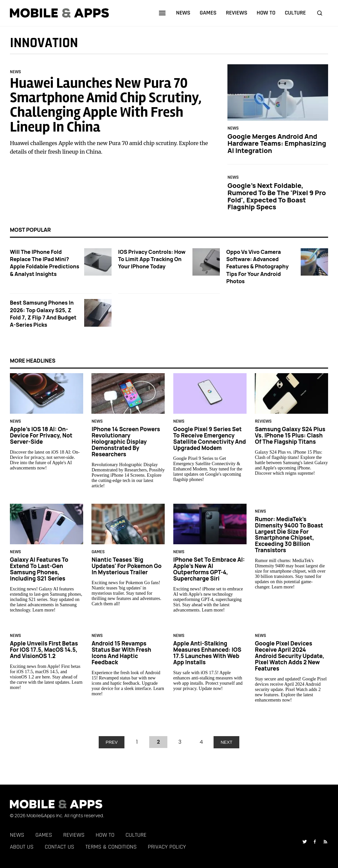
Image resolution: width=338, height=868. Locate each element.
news (183, 13)
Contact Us (59, 847)
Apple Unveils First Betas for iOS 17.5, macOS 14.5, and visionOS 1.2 (44, 650)
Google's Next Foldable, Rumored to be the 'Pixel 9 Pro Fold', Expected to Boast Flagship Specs (277, 196)
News (16, 72)
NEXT (226, 742)
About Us (22, 847)
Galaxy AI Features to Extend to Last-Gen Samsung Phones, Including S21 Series (39, 569)
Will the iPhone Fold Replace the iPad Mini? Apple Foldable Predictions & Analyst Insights (45, 263)
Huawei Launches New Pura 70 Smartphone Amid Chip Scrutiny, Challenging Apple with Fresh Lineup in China (106, 105)
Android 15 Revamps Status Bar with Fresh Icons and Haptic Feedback (121, 653)
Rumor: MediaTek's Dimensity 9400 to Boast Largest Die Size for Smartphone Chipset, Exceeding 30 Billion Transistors (289, 535)
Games (98, 552)
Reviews (263, 422)
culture (295, 13)
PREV (112, 742)
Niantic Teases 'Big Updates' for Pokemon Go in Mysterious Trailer (126, 566)
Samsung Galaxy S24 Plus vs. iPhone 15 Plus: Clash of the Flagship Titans (290, 435)
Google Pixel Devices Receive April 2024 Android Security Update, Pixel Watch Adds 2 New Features (289, 656)
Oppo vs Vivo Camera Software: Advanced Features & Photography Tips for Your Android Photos (258, 267)
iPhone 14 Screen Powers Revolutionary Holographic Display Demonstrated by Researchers (126, 442)
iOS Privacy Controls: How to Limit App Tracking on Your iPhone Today (152, 259)
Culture (136, 835)
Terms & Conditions (111, 847)
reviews (237, 13)
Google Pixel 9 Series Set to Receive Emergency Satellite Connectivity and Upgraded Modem (210, 438)
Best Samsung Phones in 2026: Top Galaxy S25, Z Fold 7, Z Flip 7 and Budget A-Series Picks (43, 314)
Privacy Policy (167, 847)
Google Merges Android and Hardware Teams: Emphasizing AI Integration (277, 143)
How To (105, 835)
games (208, 13)
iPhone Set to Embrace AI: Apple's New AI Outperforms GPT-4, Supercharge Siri (209, 569)
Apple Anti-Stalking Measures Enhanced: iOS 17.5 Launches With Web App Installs (207, 653)
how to (266, 13)
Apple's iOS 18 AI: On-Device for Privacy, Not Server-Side (41, 435)
